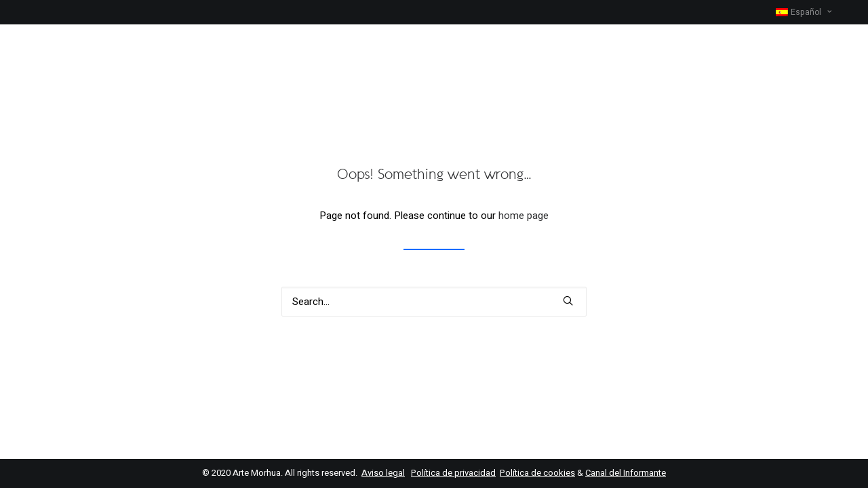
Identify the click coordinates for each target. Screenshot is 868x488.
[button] (568, 301)
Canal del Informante (626, 473)
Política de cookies (537, 473)
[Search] (434, 302)
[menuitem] (810, 12)
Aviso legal (383, 473)
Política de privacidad (453, 473)
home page (524, 216)
